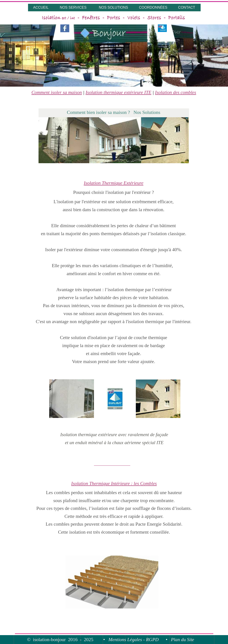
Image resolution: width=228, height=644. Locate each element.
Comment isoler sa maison (57, 92)
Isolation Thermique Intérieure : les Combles (114, 483)
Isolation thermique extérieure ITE (118, 92)
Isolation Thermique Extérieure (114, 183)
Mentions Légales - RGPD (133, 640)
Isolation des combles (176, 92)
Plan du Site (183, 640)
